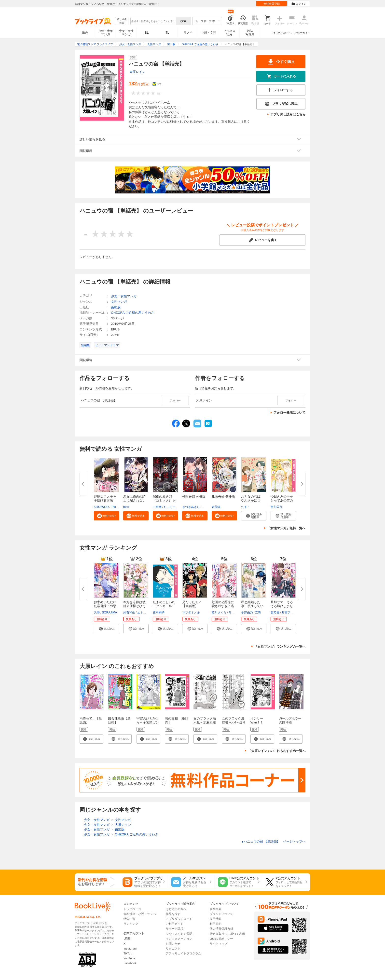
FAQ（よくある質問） (180, 934)
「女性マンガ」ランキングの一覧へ (280, 647)
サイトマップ (219, 944)
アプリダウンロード (179, 919)
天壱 (97, 612)
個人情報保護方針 (221, 929)
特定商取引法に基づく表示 (227, 934)
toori (126, 507)
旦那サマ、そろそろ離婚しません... (282, 606)
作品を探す (173, 914)
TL (167, 33)
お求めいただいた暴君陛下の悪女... (105, 606)
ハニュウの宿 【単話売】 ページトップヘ (273, 841)
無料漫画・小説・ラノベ (140, 914)
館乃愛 (275, 612)
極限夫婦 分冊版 (194, 497)
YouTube (129, 958)
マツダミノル (191, 612)
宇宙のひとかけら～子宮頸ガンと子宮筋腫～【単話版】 (148, 724)
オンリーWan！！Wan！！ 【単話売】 (262, 724)
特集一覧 (129, 919)
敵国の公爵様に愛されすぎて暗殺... (223, 606)
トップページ (132, 909)
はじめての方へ (282, 33)
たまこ (246, 507)
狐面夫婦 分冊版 (223, 497)
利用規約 (216, 924)
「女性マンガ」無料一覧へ (286, 528)
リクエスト (173, 949)
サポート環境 (175, 929)
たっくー (170, 507)
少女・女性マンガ (126, 33)
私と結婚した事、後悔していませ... (252, 606)
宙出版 (116, 307)
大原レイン (137, 72)
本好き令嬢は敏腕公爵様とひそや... (134, 606)
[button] (106, 516)
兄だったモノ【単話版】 (192, 604)
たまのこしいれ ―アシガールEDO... (164, 606)
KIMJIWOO (101, 507)
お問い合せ (173, 944)
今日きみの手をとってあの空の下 (282, 500)
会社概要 (216, 909)
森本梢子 (159, 612)
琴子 (232, 612)
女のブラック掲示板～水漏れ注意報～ (205, 722)
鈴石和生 (129, 612)
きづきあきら (191, 507)
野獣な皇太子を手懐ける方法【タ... (105, 500)
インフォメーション (179, 939)
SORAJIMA (109, 612)
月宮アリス (289, 612)
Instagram (130, 949)
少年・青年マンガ (106, 33)
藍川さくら (219, 612)
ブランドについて (221, 914)
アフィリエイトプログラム (183, 953)
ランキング (131, 924)
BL (147, 33)
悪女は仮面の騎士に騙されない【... (134, 500)
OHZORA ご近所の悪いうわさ (133, 313)
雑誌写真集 (250, 33)
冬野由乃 (247, 612)
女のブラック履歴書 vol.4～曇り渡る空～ (234, 722)
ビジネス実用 (229, 33)
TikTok (128, 953)
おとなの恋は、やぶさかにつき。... (252, 500)
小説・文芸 (209, 33)
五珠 (258, 612)
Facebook (130, 963)
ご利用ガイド (302, 33)
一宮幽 (157, 507)
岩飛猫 (216, 507)
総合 (85, 33)
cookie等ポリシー (221, 939)
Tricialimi (117, 507)
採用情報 (216, 919)
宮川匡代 (276, 507)
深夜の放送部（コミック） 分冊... (164, 500)
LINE (127, 939)
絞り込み (122, 21)
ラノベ (188, 33)
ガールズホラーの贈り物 (290, 720)
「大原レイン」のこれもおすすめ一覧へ (277, 751)
